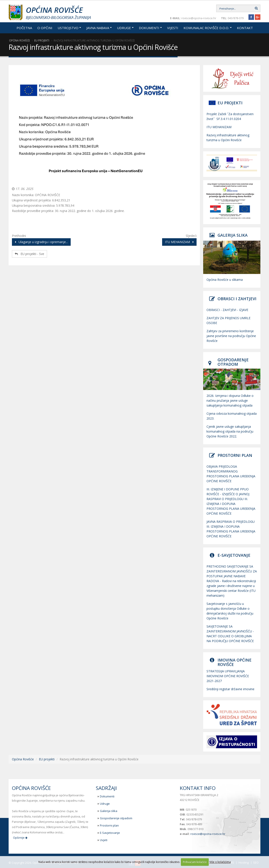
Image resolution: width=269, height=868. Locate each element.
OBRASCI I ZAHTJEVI (237, 299)
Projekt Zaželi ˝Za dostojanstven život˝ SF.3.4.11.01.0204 (230, 116)
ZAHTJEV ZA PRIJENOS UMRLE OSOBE (228, 320)
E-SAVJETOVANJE (234, 555)
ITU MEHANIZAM (179, 242)
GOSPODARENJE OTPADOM (233, 362)
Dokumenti (149, 28)
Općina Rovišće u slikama (225, 280)
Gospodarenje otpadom (116, 818)
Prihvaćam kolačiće (195, 862)
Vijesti (173, 28)
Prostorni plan (109, 825)
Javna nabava (98, 28)
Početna (24, 28)
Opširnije (20, 838)
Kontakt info (198, 788)
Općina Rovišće (19, 40)
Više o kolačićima (220, 862)
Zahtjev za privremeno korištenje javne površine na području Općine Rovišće (231, 336)
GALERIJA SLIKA (233, 235)
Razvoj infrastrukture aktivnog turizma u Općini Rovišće (228, 138)
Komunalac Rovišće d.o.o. (206, 28)
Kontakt (245, 28)
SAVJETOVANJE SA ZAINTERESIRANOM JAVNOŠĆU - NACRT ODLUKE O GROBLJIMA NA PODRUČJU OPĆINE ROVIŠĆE (230, 634)
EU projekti (42, 40)
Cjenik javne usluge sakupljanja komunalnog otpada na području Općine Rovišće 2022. (230, 431)
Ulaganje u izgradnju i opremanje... (41, 242)
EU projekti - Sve (29, 254)
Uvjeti (104, 840)
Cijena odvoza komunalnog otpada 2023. (232, 416)
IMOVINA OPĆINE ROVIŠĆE (235, 662)
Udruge (124, 28)
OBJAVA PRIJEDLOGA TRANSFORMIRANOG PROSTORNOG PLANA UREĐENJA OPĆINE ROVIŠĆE (231, 474)
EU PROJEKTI (230, 103)
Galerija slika (109, 811)
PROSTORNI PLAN (235, 455)
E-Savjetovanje (110, 833)
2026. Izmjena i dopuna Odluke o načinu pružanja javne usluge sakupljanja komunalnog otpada (230, 400)
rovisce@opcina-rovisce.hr (208, 834)
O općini (45, 28)
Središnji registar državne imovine (230, 689)
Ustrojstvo (68, 28)
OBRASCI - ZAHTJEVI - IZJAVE (227, 310)
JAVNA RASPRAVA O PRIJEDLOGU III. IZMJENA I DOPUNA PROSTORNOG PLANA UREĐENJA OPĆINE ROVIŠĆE (231, 529)
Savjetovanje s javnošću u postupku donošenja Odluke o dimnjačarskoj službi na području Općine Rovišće (230, 611)
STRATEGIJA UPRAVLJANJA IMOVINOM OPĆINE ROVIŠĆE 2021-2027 (228, 676)
